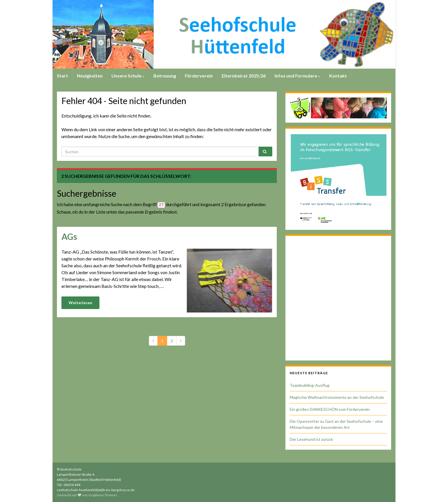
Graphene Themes (103, 495)
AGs (69, 236)
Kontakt (338, 76)
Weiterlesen (80, 303)
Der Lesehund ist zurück (311, 439)
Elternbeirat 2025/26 (244, 76)
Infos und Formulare (297, 76)
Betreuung (165, 76)
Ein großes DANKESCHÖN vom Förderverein (330, 409)
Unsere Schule (128, 76)
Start (62, 76)
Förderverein (199, 76)
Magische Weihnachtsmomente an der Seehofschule (337, 397)
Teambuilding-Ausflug (310, 385)
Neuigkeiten (90, 76)
